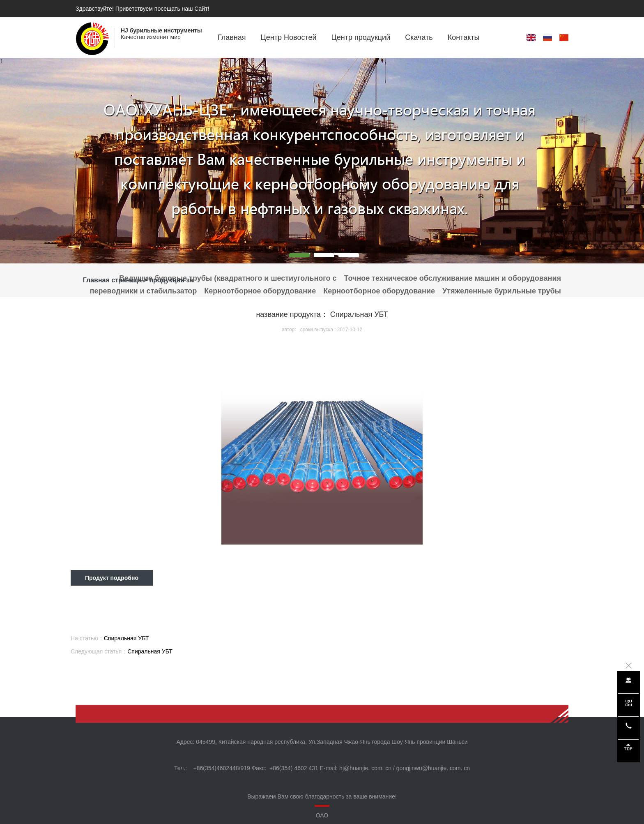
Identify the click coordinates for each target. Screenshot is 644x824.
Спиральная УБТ (126, 638)
